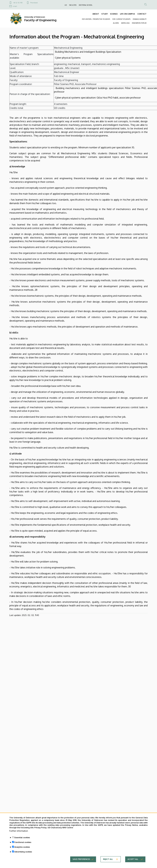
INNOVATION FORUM (139, 23)
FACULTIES (73, 5)
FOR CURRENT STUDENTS (121, 19)
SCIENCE (114, 14)
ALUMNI (116, 23)
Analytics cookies (22, 852)
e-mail (15, 6)
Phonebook (34, 3)
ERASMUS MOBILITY (140, 19)
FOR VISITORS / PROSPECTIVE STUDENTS (96, 19)
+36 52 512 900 (18, 3)
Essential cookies (22, 843)
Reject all (108, 864)
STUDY (105, 14)
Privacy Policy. (41, 833)
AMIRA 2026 (125, 23)
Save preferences (81, 864)
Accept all (133, 864)
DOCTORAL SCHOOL (86, 5)
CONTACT (142, 14)
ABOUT (96, 14)
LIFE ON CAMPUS (127, 14)
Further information (19, 836)
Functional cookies (23, 847)
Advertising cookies (23, 857)
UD (66, 5)
